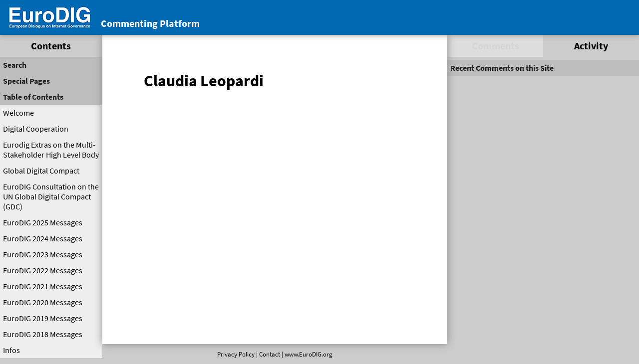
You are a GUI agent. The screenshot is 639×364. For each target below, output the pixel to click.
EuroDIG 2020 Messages (43, 302)
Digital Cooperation (36, 129)
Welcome (18, 113)
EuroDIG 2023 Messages (43, 254)
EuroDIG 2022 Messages (43, 270)
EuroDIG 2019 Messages (43, 318)
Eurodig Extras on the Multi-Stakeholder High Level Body (51, 150)
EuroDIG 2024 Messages (43, 238)
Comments (495, 46)
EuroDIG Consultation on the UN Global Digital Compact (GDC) (51, 196)
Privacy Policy (236, 354)
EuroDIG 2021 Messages (43, 286)
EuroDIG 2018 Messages (43, 334)
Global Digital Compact (41, 171)
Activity (591, 46)
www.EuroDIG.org (309, 354)
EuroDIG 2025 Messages (43, 222)
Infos (11, 350)
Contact (270, 354)
